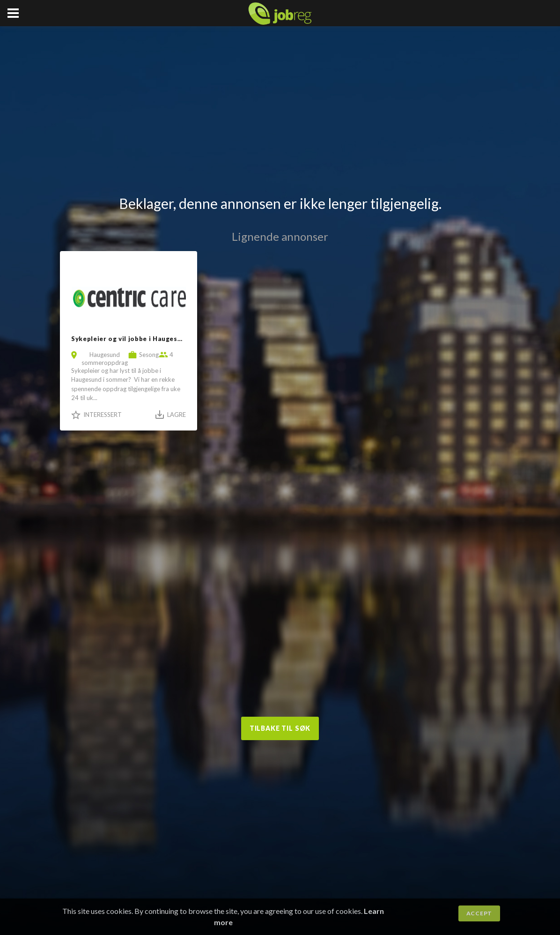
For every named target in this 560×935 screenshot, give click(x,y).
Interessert (103, 415)
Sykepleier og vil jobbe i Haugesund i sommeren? (153, 339)
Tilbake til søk (280, 728)
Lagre (177, 415)
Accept (479, 913)
